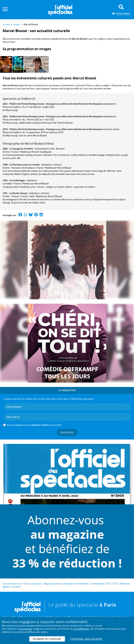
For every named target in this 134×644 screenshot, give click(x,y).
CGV (108, 584)
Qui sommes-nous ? (13, 584)
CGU (115, 584)
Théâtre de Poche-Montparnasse (27, 104)
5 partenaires (25, 629)
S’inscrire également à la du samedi (34, 425)
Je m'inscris (67, 432)
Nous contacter (33, 584)
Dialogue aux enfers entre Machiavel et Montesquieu (74, 104)
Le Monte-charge (18, 193)
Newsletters (98, 584)
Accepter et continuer (47, 639)
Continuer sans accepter (86, 639)
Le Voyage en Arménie (21, 149)
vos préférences (81, 629)
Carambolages (17, 180)
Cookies (16, 587)
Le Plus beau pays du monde (24, 165)
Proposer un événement (76, 584)
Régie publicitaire (53, 584)
